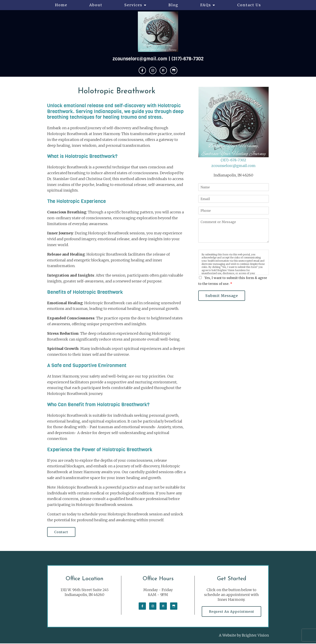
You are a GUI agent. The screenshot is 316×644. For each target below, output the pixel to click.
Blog (173, 5)
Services (133, 5)
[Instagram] (153, 70)
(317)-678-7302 (188, 59)
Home (61, 5)
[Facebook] (142, 70)
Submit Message (222, 296)
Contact (62, 532)
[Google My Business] (174, 70)
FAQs (206, 5)
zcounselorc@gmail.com (140, 59)
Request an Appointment (232, 612)
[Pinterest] (163, 70)
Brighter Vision (255, 636)
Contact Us (249, 5)
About (96, 5)
